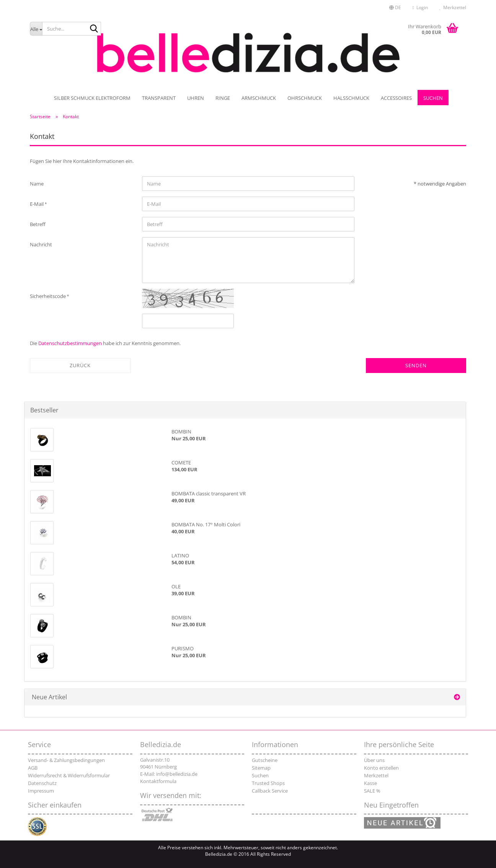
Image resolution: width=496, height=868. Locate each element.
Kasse (370, 783)
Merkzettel (453, 7)
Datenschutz (42, 783)
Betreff (38, 224)
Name (37, 184)
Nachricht (41, 244)
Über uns (374, 760)
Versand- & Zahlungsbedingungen (66, 760)
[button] (395, 8)
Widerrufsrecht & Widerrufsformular (69, 775)
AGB (33, 768)
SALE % (372, 791)
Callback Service (270, 791)
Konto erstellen (381, 768)
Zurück (80, 365)
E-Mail (37, 204)
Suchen (433, 98)
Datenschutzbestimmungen (70, 343)
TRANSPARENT (159, 98)
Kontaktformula (158, 781)
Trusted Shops (268, 783)
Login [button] (420, 7)
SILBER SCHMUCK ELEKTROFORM (92, 98)
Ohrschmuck (305, 98)
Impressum (41, 791)
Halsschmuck (351, 98)
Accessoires (396, 98)
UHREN (196, 98)
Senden (416, 365)
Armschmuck (259, 98)
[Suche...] (36, 29)
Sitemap (261, 768)
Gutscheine (265, 760)
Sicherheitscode (48, 296)
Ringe (223, 98)
